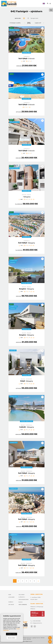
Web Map (29, 639)
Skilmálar (43, 638)
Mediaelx (30, 642)
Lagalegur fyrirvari (36, 638)
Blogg (21, 602)
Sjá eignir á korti (34, 18)
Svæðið (11, 602)
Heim (10, 595)
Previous (10, 40)
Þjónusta (22, 597)
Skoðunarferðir (24, 600)
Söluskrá (22, 595)
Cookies (24, 639)
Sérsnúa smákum (12, 638)
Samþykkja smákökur (12, 634)
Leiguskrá (11, 597)
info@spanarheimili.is (36, 623)
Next (43, 40)
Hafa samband (23, 605)
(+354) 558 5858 (36, 621)
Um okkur (11, 605)
